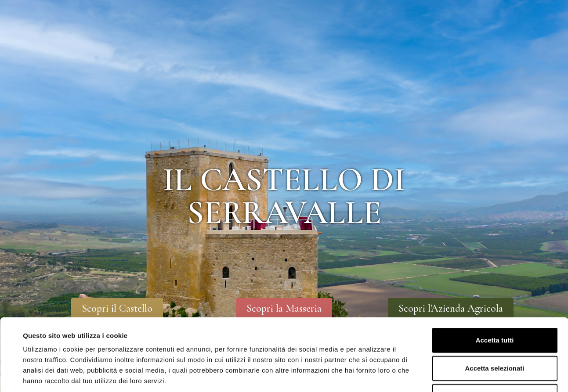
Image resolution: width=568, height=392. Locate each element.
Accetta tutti (495, 278)
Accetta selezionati (494, 306)
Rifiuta (495, 334)
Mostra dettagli (370, 375)
